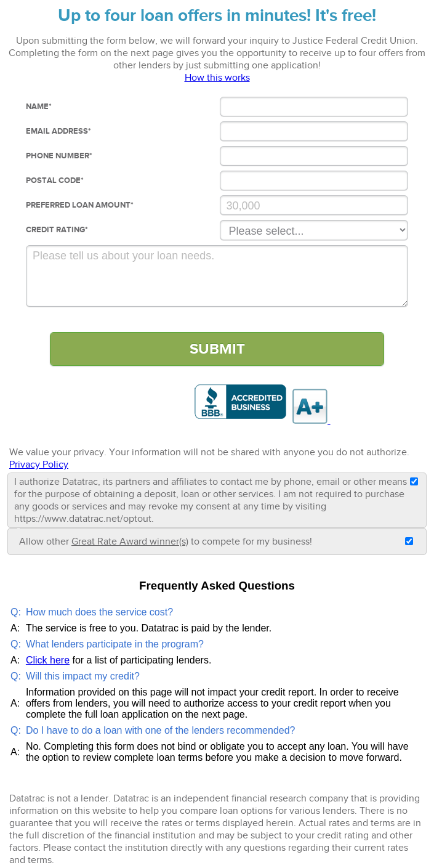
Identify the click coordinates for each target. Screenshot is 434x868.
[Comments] (217, 276)
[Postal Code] (314, 180)
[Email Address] (314, 131)
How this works (217, 78)
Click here (48, 660)
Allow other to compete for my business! (166, 541)
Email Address (58, 131)
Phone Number (59, 156)
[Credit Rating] (314, 230)
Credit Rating (57, 230)
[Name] (314, 107)
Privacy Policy (39, 464)
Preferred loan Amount (80, 205)
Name (39, 107)
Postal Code (55, 180)
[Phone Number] (314, 156)
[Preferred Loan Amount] (314, 205)
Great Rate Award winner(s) (130, 541)
